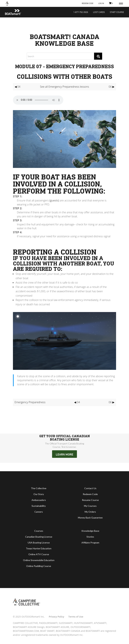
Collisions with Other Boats (64, 77)
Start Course (117, 12)
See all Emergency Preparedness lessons (64, 87)
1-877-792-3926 (81, 12)
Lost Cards (99, 12)
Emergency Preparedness (30, 402)
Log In (101, 3)
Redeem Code (88, 3)
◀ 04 (17, 87)
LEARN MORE (64, 454)
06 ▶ (112, 87)
